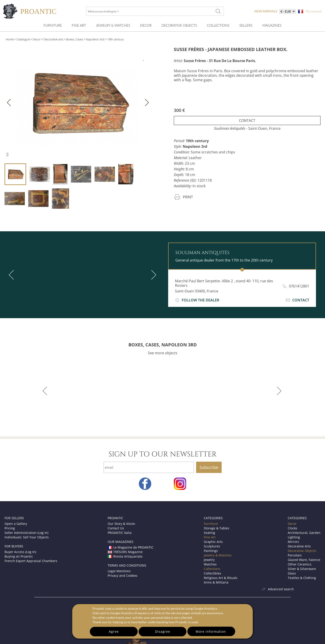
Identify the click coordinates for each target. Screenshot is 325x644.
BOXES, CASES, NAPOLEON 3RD (163, 345)
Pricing (10, 528)
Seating (209, 533)
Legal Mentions (119, 571)
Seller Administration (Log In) (26, 533)
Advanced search (278, 589)
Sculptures (212, 546)
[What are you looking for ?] (218, 11)
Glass (292, 573)
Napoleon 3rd (95, 39)
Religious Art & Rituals (221, 578)
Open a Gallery (16, 524)
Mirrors (293, 542)
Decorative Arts (299, 546)
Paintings (211, 551)
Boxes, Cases (75, 39)
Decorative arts (53, 39)
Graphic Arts (213, 542)
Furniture (53, 25)
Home (10, 39)
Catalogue (23, 39)
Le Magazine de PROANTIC (131, 547)
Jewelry (209, 560)
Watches (210, 564)
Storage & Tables (217, 528)
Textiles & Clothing (302, 578)
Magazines (272, 25)
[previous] (12, 275)
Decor (146, 25)
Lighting (294, 537)
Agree (114, 631)
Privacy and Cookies (123, 576)
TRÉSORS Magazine (125, 552)
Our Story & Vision (121, 524)
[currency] (288, 11)
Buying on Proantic (19, 556)
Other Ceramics (300, 564)
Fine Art (79, 25)
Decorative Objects (179, 25)
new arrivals (266, 11)
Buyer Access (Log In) (20, 552)
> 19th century (114, 39)
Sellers (246, 25)
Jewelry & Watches (113, 25)
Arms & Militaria (216, 582)
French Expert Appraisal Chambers (31, 561)
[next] (153, 275)
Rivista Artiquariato (125, 556)
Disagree (163, 631)
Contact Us (116, 528)
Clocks (292, 528)
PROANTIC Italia (120, 533)
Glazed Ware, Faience (304, 560)
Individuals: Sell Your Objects (27, 537)
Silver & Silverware (302, 569)
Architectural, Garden (304, 533)
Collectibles (212, 573)
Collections (218, 25)
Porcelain (295, 555)
